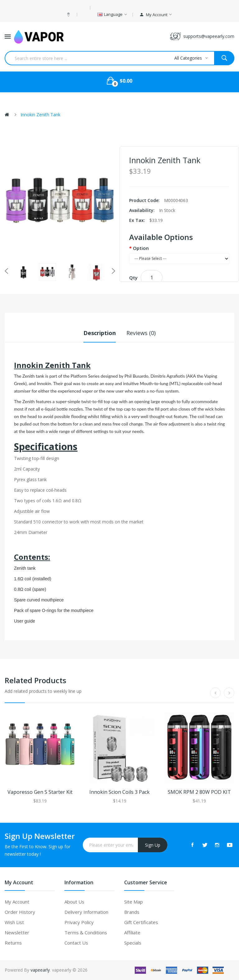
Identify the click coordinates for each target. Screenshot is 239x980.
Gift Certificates (141, 922)
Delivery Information (86, 912)
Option (141, 248)
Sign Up (153, 845)
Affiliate (132, 932)
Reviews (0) (141, 333)
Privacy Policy (79, 922)
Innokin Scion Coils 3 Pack (119, 792)
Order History (20, 912)
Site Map (134, 902)
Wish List (14, 922)
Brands (132, 912)
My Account (17, 902)
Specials (133, 943)
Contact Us (76, 943)
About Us (74, 902)
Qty (133, 278)
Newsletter (17, 932)
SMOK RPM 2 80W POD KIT (199, 792)
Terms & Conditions (86, 932)
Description (100, 333)
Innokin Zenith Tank (40, 115)
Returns (13, 943)
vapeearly (40, 970)
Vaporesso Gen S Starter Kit (40, 792)
